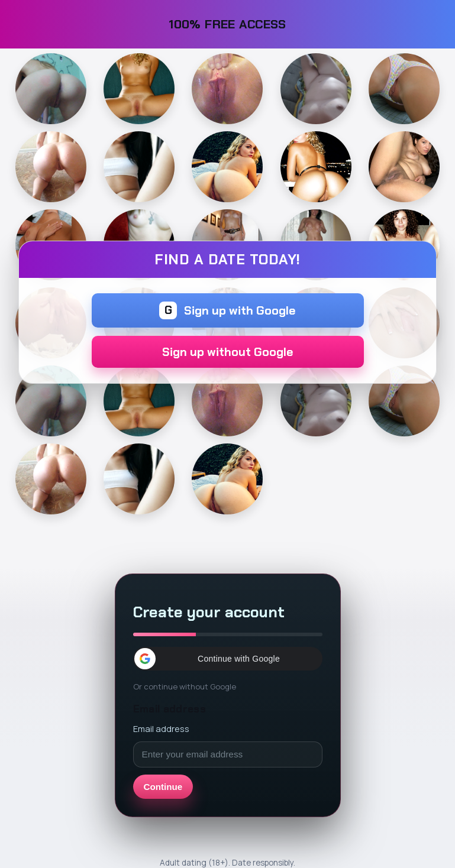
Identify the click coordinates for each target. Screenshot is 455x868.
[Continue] (51, 89)
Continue (163, 787)
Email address (161, 728)
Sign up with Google (228, 310)
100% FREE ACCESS (228, 24)
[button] (228, 659)
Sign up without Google (228, 352)
